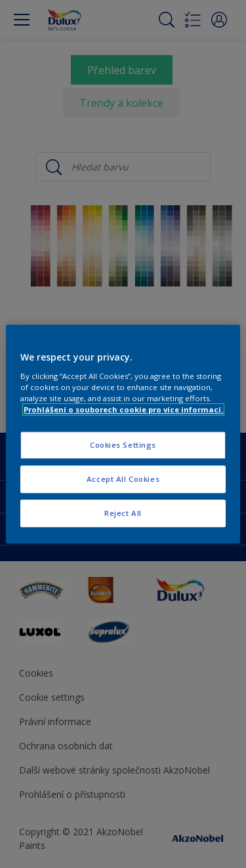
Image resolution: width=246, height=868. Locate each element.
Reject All (123, 513)
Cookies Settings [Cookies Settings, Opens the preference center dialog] (123, 445)
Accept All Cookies (123, 479)
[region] (123, 434)
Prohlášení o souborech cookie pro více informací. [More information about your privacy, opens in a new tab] (123, 409)
